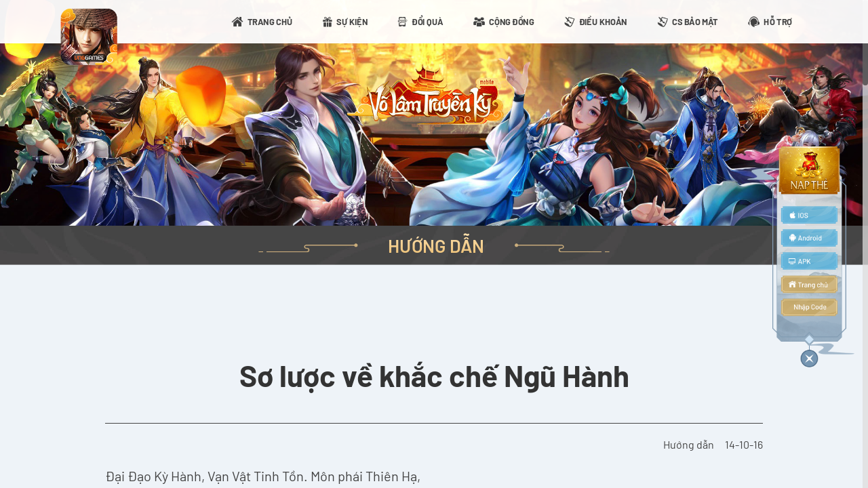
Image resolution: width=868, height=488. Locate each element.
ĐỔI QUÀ (427, 21)
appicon (89, 37)
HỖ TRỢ (778, 21)
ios (809, 215)
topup (809, 170)
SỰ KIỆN (352, 21)
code (809, 308)
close (809, 357)
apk (809, 261)
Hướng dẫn (689, 444)
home (809, 284)
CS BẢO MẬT (695, 21)
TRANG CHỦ (270, 21)
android (809, 238)
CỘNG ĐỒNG (511, 21)
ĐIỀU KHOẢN (603, 21)
